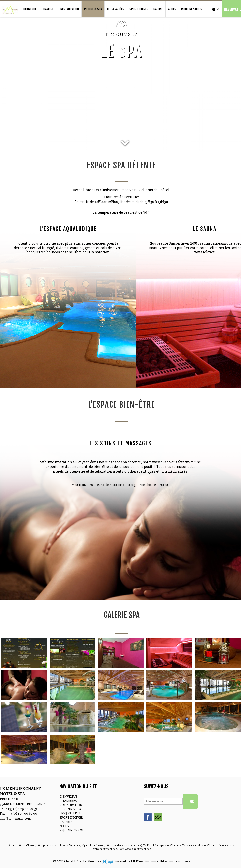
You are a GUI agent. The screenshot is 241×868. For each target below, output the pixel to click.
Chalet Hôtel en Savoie (22, 845)
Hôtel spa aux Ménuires (167, 845)
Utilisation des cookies (174, 861)
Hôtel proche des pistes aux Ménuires (58, 845)
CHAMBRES (48, 9)
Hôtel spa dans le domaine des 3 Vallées (129, 845)
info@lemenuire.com (15, 819)
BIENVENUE (30, 9)
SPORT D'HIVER (139, 9)
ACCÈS (172, 9)
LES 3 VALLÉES (116, 9)
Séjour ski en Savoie (93, 845)
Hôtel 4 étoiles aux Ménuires (135, 849)
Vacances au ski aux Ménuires (200, 845)
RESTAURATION (70, 9)
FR (213, 9)
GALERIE (158, 9)
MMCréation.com (144, 861)
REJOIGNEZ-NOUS (192, 9)
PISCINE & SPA (93, 9)
